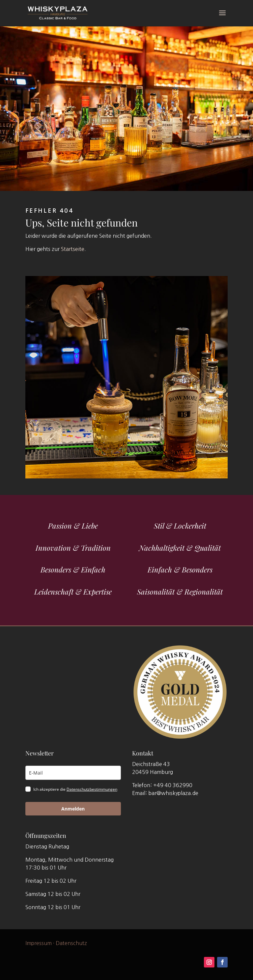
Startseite (73, 249)
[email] (73, 773)
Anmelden (73, 809)
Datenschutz (71, 943)
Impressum (39, 943)
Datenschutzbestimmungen (92, 789)
